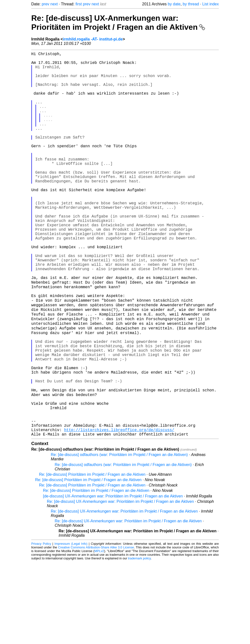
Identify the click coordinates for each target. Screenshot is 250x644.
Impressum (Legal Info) (71, 626)
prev (46, 4)
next (54, 4)
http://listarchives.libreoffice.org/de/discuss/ (119, 511)
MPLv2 (99, 633)
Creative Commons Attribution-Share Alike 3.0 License (96, 629)
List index (210, 4)
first (79, 4)
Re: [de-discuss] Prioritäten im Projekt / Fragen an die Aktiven (92, 556)
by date (174, 4)
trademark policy (139, 640)
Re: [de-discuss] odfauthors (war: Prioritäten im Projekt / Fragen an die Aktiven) (119, 537)
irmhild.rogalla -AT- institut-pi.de (93, 39)
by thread (191, 4)
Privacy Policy (41, 626)
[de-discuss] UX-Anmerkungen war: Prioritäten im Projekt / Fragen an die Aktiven (113, 578)
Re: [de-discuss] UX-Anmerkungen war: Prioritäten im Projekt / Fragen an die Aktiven (118, 23)
